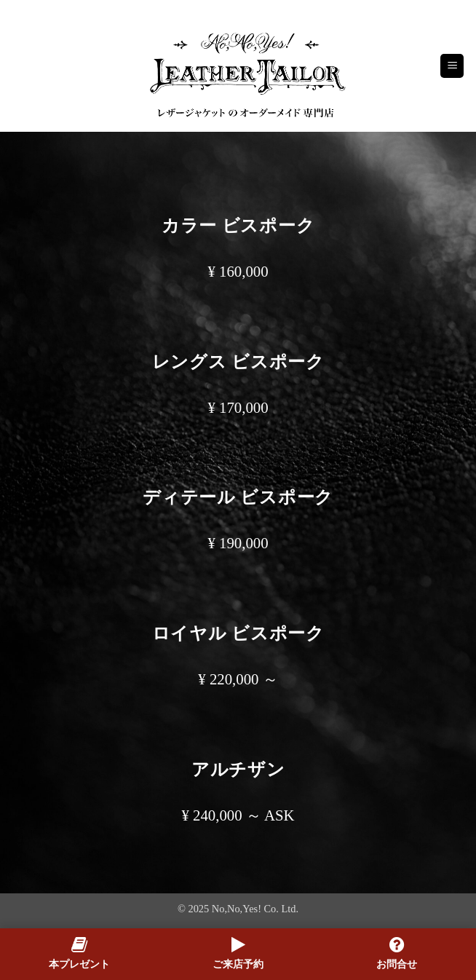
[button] (452, 66)
